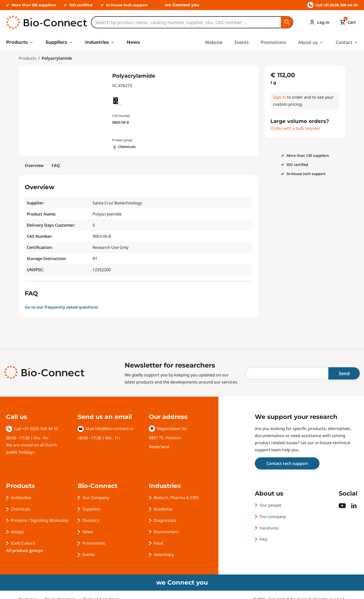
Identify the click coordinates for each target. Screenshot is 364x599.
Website (214, 42)
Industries (97, 42)
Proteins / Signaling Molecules (40, 520)
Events (242, 42)
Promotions (274, 42)
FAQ (56, 165)
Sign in (279, 97)
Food (158, 543)
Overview (34, 165)
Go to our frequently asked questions (61, 307)
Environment (166, 532)
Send (344, 373)
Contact (344, 42)
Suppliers (56, 42)
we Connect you (182, 5)
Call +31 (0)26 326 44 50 (333, 5)
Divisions (91, 520)
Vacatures (269, 528)
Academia (163, 509)
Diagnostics (165, 520)
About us (308, 42)
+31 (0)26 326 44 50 (40, 429)
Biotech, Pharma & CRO (176, 498)
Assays (17, 532)
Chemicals (21, 509)
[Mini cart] (347, 22)
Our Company (96, 498)
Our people (270, 505)
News (133, 42)
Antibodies (21, 498)
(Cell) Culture (23, 543)
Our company (273, 517)
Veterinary (164, 554)
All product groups (25, 550)
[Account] (318, 22)
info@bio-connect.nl (114, 429)
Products (17, 42)
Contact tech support (287, 463)
